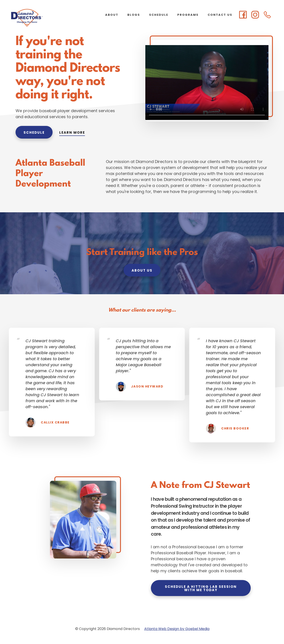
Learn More (72, 132)
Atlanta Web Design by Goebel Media (177, 629)
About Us (142, 270)
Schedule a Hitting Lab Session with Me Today (201, 588)
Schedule (34, 132)
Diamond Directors (44, 18)
